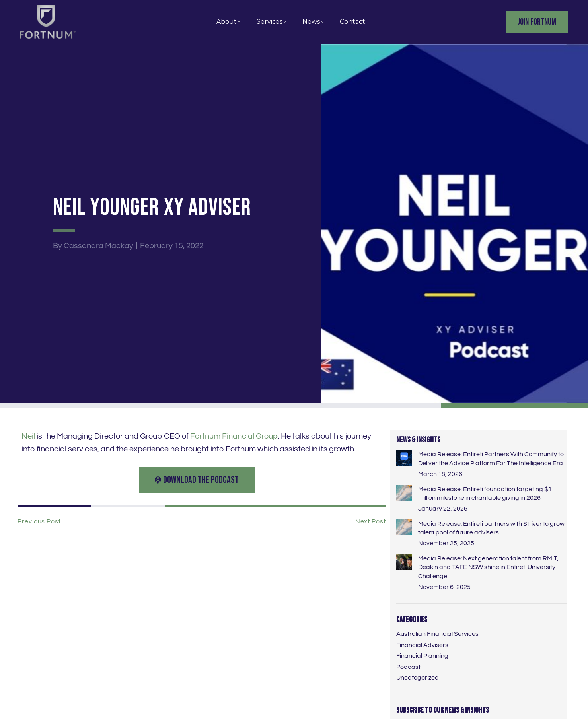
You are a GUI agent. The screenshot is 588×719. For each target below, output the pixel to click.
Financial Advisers (422, 645)
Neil (28, 436)
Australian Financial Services (437, 634)
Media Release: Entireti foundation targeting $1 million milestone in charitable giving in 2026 (485, 494)
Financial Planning (422, 656)
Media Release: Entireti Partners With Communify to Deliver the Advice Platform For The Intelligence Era (491, 459)
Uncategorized (418, 678)
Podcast (408, 667)
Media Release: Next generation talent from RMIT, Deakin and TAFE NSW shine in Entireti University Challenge (488, 567)
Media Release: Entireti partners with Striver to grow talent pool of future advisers (491, 528)
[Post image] (404, 458)
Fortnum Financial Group (234, 436)
